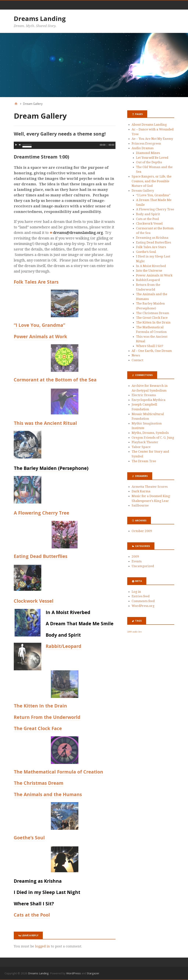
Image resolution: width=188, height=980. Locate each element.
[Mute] (20, 145)
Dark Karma (141, 491)
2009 (135, 556)
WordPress (74, 973)
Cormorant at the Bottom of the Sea (55, 380)
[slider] (65, 142)
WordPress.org (143, 606)
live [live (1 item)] (140, 632)
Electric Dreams (144, 395)
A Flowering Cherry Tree (41, 513)
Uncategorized (143, 566)
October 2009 (142, 531)
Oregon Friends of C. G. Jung (153, 437)
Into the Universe (149, 271)
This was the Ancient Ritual (45, 423)
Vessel (46, 601)
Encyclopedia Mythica (149, 400)
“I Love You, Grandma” (39, 325)
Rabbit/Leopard (64, 646)
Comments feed (143, 601)
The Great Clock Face (38, 728)
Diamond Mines (148, 153)
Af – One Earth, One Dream (152, 351)
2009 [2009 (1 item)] (129, 632)
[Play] (16, 145)
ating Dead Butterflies (42, 556)
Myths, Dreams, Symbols (150, 433)
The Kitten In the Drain (40, 706)
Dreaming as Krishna (152, 238)
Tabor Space (141, 447)
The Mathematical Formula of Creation (58, 772)
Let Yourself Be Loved (152, 158)
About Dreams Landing (149, 124)
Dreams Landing (40, 19)
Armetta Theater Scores (150, 487)
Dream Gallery (143, 191)
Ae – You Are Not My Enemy (152, 139)
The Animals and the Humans (48, 794)
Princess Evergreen (146, 143)
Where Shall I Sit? (150, 346)
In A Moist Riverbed (151, 266)
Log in (136, 592)
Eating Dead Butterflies (153, 242)
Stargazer (93, 973)
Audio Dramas (143, 148)
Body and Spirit (148, 214)
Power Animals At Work (154, 275)
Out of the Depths (149, 162)
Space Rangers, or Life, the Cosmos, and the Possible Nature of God (152, 181)
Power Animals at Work (40, 336)
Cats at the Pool (32, 915)
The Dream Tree (144, 461)
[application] (65, 145)
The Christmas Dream (39, 783)
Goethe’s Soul (29, 837)
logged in (43, 946)
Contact (137, 360)
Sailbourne (140, 505)
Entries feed (141, 596)
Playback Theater (145, 442)
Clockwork (26, 601)
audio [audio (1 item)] (135, 632)
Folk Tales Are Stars (36, 282)
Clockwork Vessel (149, 223)
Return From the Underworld (47, 717)
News (136, 355)
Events (137, 561)
